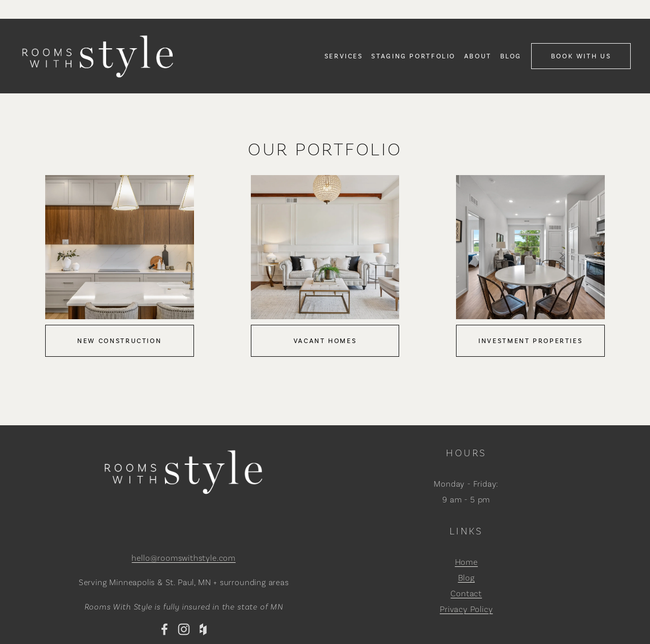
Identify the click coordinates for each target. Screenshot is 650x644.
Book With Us (581, 56)
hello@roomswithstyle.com (183, 558)
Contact (466, 594)
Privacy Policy (466, 609)
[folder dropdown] (344, 56)
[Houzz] (203, 629)
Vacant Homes (325, 341)
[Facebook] (165, 629)
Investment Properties (530, 341)
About (478, 56)
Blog (511, 56)
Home (466, 562)
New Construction (119, 341)
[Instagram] (184, 629)
